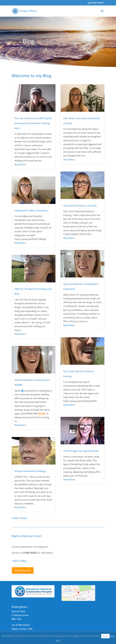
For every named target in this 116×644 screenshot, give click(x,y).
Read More (20, 164)
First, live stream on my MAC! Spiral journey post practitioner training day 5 (33, 123)
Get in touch (23, 570)
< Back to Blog (19, 561)
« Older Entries (19, 518)
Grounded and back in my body (80, 206)
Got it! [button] (105, 636)
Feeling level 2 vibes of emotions (31, 211)
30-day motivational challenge (30, 471)
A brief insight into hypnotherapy (81, 451)
